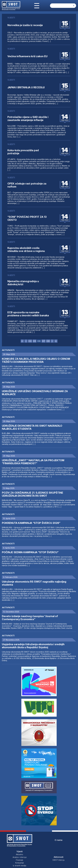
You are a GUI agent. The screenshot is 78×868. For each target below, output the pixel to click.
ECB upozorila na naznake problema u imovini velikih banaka (28, 314)
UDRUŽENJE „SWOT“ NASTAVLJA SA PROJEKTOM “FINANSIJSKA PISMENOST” (33, 462)
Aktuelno (19, 854)
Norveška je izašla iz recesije (25, 25)
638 (48, 341)
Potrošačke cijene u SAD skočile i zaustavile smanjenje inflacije (28, 119)
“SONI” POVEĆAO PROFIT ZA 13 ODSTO (27, 218)
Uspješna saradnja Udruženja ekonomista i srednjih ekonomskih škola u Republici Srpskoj (33, 646)
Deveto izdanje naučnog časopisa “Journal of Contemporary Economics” (30, 618)
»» (56, 341)
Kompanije (20, 863)
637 (44, 341)
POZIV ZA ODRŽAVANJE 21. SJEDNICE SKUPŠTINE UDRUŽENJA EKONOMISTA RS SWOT (32, 494)
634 (30, 341)
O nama (58, 840)
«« (22, 341)
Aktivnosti (8, 350)
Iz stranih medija (19, 866)
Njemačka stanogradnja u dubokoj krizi (23, 283)
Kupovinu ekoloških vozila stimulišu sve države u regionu (26, 250)
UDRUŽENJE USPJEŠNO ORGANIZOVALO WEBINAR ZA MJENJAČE (35, 393)
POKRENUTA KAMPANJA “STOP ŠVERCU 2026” (31, 523)
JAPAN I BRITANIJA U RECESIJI (26, 87)
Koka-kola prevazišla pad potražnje (23, 152)
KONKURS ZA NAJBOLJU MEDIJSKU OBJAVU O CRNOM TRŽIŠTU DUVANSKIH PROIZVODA (36, 360)
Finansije (19, 860)
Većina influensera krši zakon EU (27, 56)
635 (35, 341)
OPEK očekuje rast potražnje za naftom (27, 185)
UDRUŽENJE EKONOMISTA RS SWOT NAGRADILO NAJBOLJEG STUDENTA (32, 427)
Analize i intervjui (20, 857)
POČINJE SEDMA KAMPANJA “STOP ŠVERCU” (30, 552)
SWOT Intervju (58, 860)
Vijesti (20, 851)
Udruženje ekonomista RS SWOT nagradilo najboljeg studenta (34, 583)
